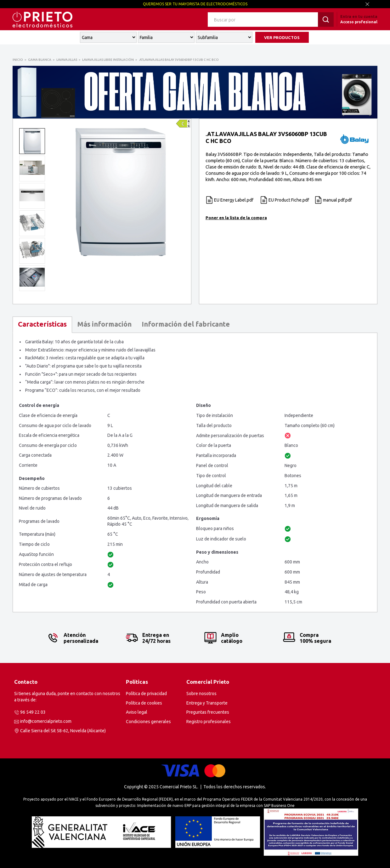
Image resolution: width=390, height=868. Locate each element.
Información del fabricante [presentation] (186, 324)
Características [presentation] (42, 324)
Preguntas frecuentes (208, 712)
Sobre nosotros (201, 694)
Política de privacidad (146, 694)
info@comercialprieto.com (46, 721)
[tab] (42, 325)
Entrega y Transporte (207, 703)
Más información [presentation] (104, 324)
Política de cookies (144, 703)
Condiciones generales (148, 722)
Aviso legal (137, 712)
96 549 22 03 (33, 712)
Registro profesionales (209, 722)
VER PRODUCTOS (282, 37)
